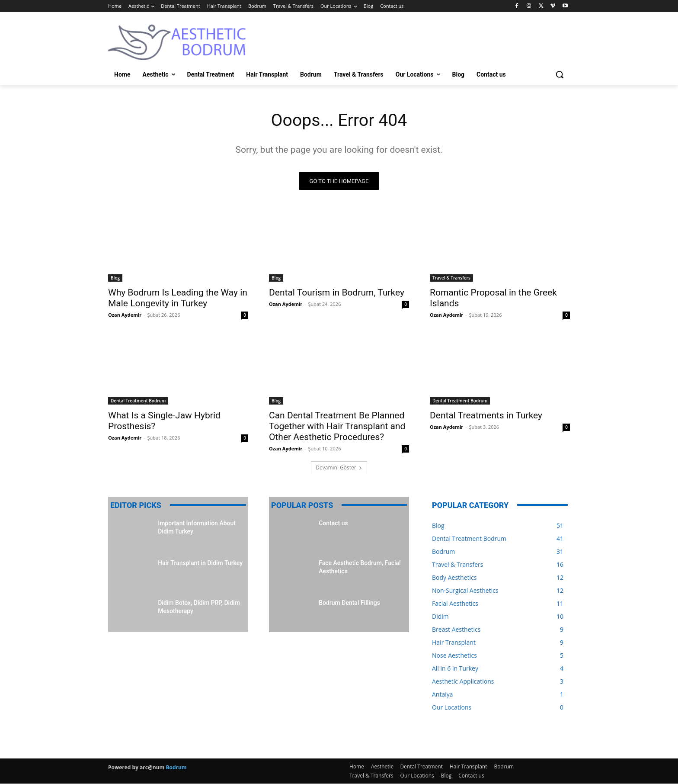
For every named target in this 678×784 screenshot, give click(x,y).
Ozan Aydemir (125, 315)
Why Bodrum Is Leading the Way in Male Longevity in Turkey (178, 298)
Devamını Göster (339, 468)
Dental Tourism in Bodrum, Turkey (337, 293)
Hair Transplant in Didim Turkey (200, 563)
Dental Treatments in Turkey (486, 416)
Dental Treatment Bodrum (138, 401)
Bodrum (176, 768)
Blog (115, 278)
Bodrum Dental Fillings (349, 603)
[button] (560, 74)
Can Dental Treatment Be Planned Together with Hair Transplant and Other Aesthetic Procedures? (337, 427)
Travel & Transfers (451, 278)
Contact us (333, 524)
